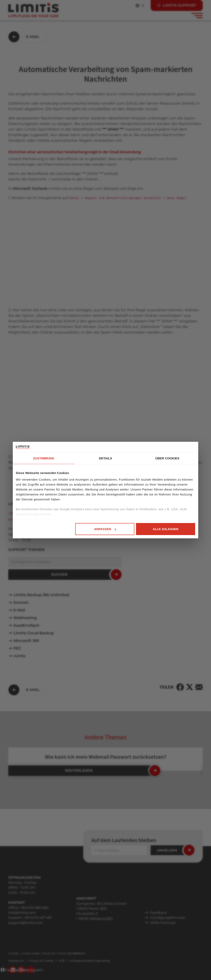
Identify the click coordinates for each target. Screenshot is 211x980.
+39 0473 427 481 (37, 917)
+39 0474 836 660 (34, 908)
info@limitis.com (22, 913)
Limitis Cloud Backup (34, 633)
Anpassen (105, 529)
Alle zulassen (165, 529)
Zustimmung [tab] (44, 458)
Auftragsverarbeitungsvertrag (90, 961)
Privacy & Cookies (41, 961)
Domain (21, 603)
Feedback (159, 913)
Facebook (12, 970)
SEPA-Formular (163, 923)
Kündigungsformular (168, 917)
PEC (17, 648)
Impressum (16, 961)
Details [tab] (105, 458)
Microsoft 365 (26, 641)
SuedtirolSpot (26, 625)
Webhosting (25, 618)
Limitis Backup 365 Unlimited (41, 595)
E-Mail (19, 610)
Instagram (31, 970)
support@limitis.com (26, 923)
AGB (62, 961)
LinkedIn (22, 970)
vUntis (19, 656)
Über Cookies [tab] (167, 458)
